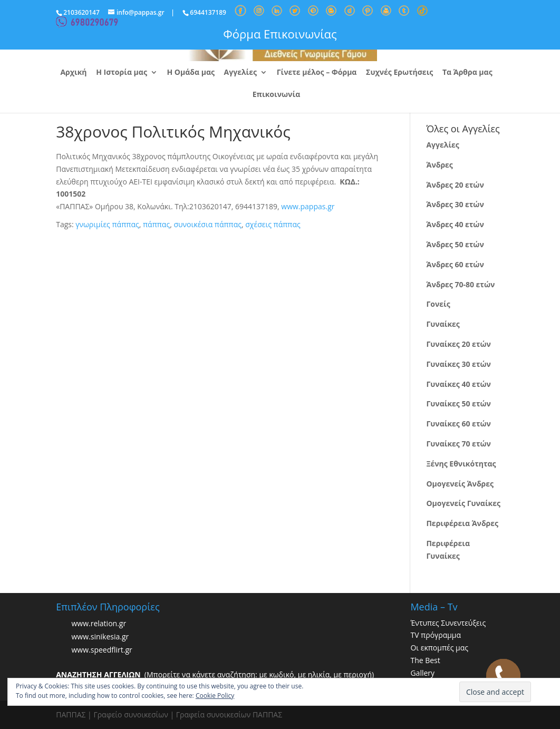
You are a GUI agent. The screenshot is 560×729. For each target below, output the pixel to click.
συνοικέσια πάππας (207, 224)
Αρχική (73, 73)
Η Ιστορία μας (122, 73)
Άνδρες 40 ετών (455, 224)
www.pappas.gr (308, 206)
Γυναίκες (443, 324)
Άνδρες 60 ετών (455, 264)
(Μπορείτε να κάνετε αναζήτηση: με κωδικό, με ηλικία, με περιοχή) (215, 674)
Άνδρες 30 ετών (455, 204)
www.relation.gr (99, 623)
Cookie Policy (215, 696)
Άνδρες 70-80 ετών (460, 284)
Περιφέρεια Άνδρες (462, 523)
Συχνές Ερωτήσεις (399, 73)
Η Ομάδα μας (191, 73)
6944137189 (208, 12)
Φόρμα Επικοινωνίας (280, 34)
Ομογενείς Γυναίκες (463, 503)
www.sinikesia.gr (100, 636)
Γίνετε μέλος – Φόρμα (317, 73)
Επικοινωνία (276, 95)
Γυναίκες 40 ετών (458, 384)
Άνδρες (439, 165)
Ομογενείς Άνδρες (460, 484)
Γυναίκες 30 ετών (458, 364)
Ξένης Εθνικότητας (461, 464)
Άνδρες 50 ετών (455, 244)
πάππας (156, 224)
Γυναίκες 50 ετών (458, 404)
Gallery (422, 673)
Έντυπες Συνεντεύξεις (448, 623)
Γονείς (438, 304)
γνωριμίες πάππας (107, 224)
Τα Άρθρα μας (467, 73)
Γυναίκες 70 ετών (458, 444)
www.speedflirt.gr (102, 650)
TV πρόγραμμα (436, 635)
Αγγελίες (240, 73)
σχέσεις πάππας (273, 224)
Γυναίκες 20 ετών (458, 344)
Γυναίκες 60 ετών (458, 424)
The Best (425, 660)
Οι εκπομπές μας (439, 648)
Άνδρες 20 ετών (455, 185)
